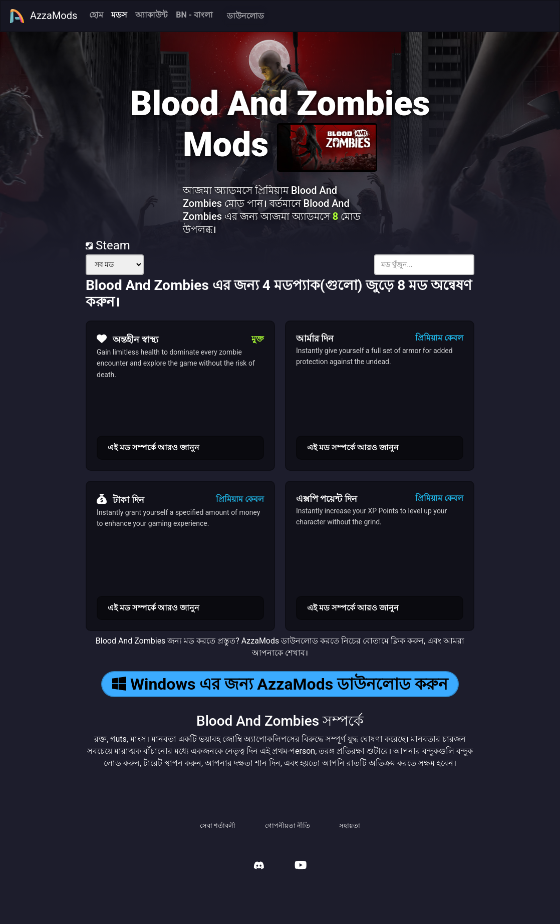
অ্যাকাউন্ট (152, 15)
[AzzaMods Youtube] (301, 866)
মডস (119, 15)
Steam (108, 245)
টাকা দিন (120, 499)
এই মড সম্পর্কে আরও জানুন (154, 447)
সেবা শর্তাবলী (218, 826)
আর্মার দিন (315, 338)
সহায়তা (350, 826)
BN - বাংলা (194, 15)
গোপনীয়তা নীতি (288, 826)
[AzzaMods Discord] (259, 867)
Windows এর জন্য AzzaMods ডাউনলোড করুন (280, 684)
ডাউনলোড (245, 16)
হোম (96, 15)
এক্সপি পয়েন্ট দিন (327, 499)
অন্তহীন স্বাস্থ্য (127, 339)
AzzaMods (43, 16)
